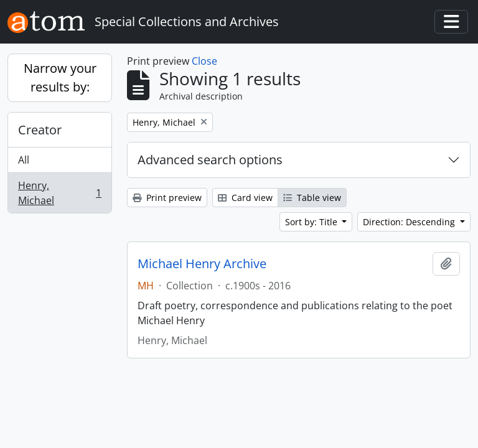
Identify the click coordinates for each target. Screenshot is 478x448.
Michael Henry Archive (202, 264)
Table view (312, 198)
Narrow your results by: (60, 77)
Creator (40, 130)
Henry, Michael (59, 193)
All (24, 160)
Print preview (167, 198)
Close (204, 61)
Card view (245, 198)
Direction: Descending (410, 222)
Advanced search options (210, 160)
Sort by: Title (312, 222)
